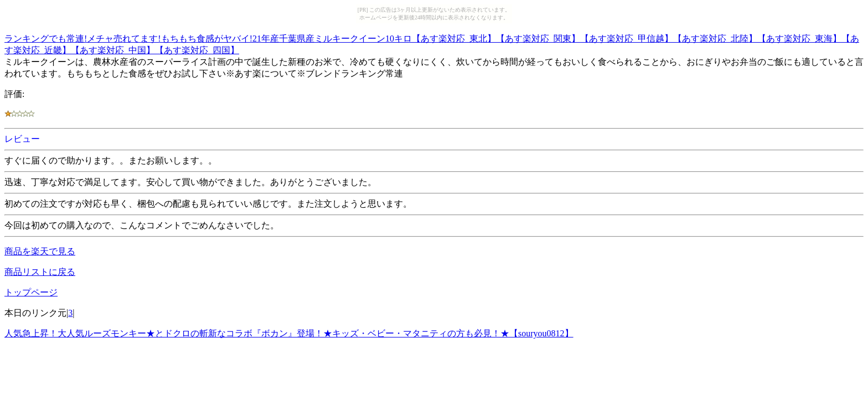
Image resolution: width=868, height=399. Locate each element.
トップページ (31, 292)
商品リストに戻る (40, 272)
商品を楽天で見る (40, 251)
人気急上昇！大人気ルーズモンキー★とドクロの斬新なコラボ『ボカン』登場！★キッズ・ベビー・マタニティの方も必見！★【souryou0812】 (289, 333)
